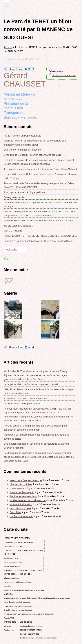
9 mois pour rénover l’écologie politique (24, 192)
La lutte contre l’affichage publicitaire (18, 582)
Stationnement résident (23, 496)
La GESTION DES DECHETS (16, 546)
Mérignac (7, 626)
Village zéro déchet (21, 484)
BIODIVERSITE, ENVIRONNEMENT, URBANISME (24, 590)
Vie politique (26, 622)
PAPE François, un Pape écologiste (22, 136)
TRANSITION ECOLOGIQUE (18, 574)
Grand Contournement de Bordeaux (18, 610)
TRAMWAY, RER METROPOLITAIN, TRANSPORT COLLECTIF (29, 614)
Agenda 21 (8, 586)
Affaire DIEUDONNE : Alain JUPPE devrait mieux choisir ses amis (38, 221)
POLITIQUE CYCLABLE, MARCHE (18, 606)
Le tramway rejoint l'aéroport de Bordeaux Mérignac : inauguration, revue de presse (37, 598)
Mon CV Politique (13, 231)
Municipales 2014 (11, 558)
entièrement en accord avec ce (28, 500)
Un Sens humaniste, (21, 516)
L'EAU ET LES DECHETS (17, 538)
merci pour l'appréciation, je (26, 480)
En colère (16, 512)
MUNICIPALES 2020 (12, 566)
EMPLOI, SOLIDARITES (30, 634)
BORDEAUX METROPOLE (31, 630)
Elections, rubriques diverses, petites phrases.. (38, 638)
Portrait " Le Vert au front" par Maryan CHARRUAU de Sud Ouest (38, 241)
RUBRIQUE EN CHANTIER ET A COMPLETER (23, 570)
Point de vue (9, 630)
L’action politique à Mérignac (31, 626)
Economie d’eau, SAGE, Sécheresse (18, 542)
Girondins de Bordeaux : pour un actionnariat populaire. (33, 155)
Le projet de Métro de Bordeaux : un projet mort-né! (31, 384)
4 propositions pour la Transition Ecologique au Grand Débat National (40, 169)
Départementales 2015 (13, 562)
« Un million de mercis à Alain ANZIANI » (25, 399)
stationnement (18, 488)
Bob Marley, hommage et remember (23, 150)
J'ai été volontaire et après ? (19, 226)
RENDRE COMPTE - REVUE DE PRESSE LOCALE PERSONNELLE (41, 236)
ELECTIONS (10, 554)
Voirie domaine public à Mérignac (17, 602)
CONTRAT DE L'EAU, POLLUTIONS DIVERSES (23, 550)
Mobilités (8, 594)
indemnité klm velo (21, 504)
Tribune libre (10, 622)
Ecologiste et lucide (14, 197)
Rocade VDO (9, 618)
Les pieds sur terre (20, 508)
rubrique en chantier (12, 578)
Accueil (8, 47)
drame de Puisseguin (22, 492)
